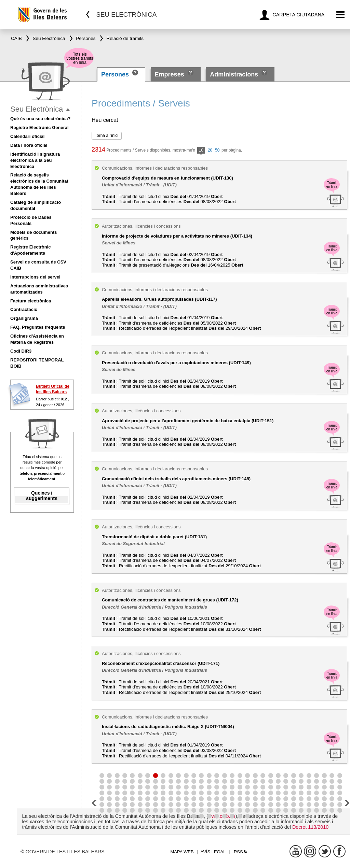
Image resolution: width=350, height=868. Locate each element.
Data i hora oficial (29, 145)
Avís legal (213, 852)
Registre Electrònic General (39, 127)
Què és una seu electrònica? (40, 119)
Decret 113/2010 (310, 827)
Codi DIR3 (21, 351)
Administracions (234, 74)
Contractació (24, 309)
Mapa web (182, 852)
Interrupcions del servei (35, 277)
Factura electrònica (31, 301)
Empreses (170, 74)
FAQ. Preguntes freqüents (38, 327)
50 (217, 150)
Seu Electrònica (37, 109)
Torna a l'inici (106, 136)
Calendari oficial (27, 136)
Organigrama (24, 318)
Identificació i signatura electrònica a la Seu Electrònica (35, 160)
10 (201, 151)
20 (210, 150)
